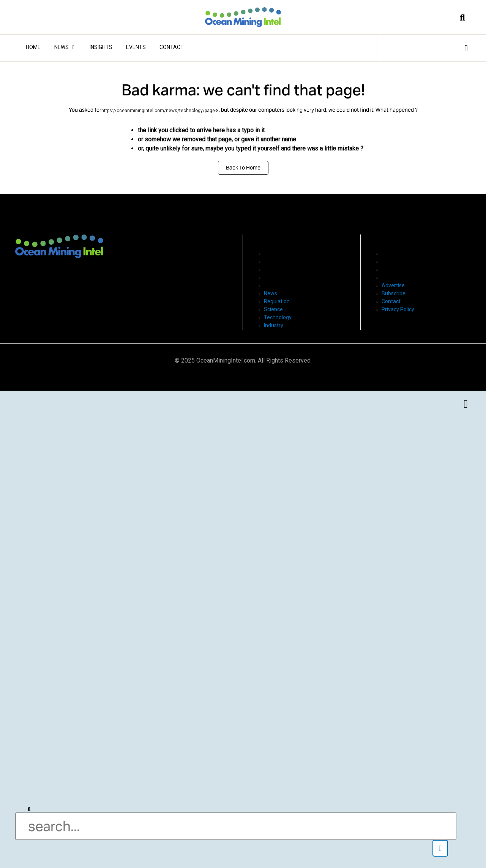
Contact (391, 269)
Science (273, 269)
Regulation (277, 261)
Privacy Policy (398, 277)
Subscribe (394, 261)
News (271, 253)
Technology (278, 277)
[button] (440, 848)
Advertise (393, 253)
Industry (274, 285)
